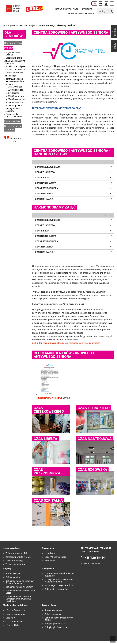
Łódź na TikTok (13, 625)
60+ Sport (12, 76)
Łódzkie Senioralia (14, 58)
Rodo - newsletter (53, 610)
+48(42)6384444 (95, 558)
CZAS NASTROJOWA (74, 183)
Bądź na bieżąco (13, 43)
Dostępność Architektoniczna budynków (59, 575)
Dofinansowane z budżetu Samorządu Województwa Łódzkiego (18, 599)
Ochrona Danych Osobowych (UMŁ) (59, 619)
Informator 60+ (12, 121)
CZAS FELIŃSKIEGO (74, 172)
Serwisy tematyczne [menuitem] (80, 13)
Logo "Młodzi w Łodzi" (56, 557)
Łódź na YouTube (14, 622)
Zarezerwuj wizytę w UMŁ (18, 557)
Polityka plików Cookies (57, 627)
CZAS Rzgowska (15, 102)
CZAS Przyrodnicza (16, 99)
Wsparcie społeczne (15, 564)
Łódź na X (10, 618)
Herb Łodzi (50, 561)
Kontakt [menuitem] (87, 9)
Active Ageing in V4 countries (15, 62)
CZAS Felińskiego (15, 90)
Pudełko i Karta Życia (15, 66)
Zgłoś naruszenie (53, 614)
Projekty (33, 25)
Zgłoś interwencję (14, 561)
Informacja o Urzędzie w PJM (59, 586)
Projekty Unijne (13, 574)
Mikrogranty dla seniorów (13, 110)
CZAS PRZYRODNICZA (74, 188)
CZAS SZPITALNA (74, 199)
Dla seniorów (14, 34)
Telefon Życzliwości (14, 73)
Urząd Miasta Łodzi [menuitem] (67, 9)
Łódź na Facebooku (15, 610)
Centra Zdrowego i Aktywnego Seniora (57, 25)
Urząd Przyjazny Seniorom (13, 128)
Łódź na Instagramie (16, 614)
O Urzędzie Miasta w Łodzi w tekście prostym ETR (59, 581)
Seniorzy (23, 25)
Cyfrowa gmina (13, 577)
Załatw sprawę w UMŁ (16, 553)
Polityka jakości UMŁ (55, 624)
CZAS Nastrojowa (16, 96)
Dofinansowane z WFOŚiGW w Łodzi (20, 592)
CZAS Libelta (13, 93)
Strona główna (10, 25)
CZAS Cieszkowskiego (15, 86)
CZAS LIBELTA (74, 177)
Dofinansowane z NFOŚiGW (19, 587)
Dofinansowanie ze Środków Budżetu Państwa (20, 582)
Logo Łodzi (50, 553)
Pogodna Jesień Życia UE (13, 54)
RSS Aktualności (92, 564)
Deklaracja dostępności (56, 589)
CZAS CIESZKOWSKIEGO (74, 167)
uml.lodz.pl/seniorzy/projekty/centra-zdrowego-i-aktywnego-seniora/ (66, 343)
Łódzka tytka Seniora (15, 70)
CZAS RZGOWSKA (74, 193)
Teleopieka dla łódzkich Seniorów (14, 115)
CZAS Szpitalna (15, 105)
